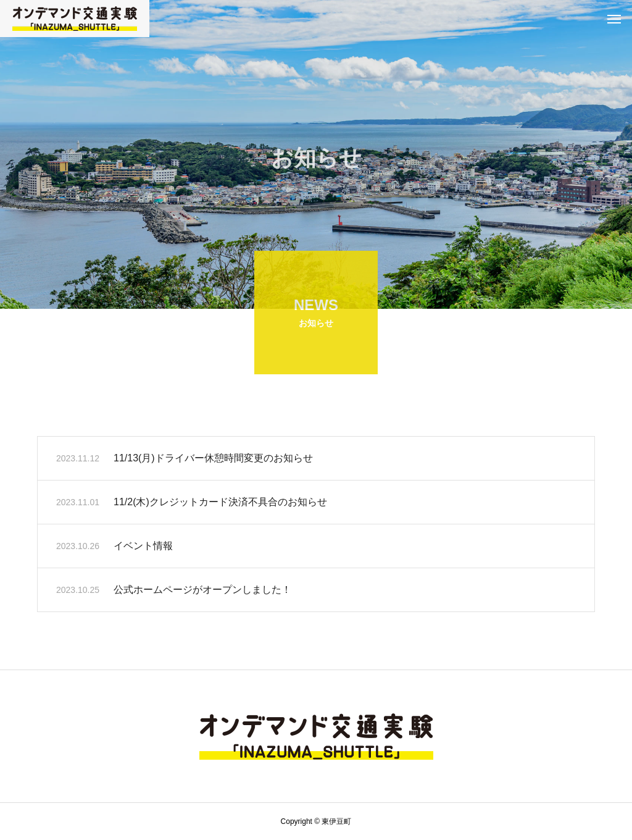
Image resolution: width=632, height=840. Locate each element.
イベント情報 (143, 548)
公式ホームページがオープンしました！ (202, 591)
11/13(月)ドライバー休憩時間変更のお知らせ (213, 460)
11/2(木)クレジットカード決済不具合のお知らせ (220, 504)
